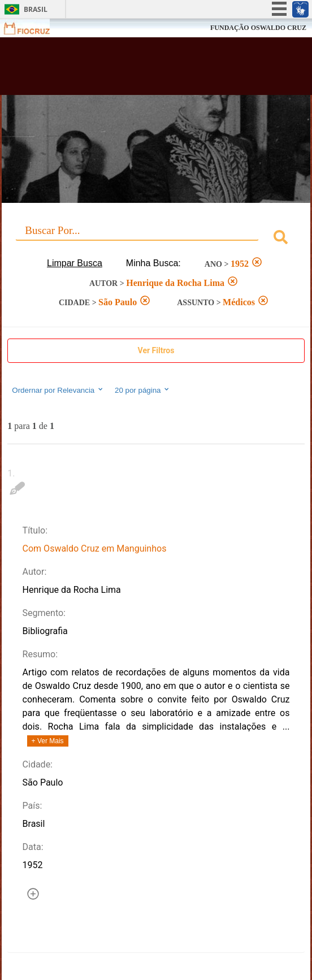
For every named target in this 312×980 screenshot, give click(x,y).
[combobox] (156, 239)
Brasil (36, 9)
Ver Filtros (156, 350)
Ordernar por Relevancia (58, 390)
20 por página (143, 390)
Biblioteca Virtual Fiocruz (130, 70)
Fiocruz (34, 28)
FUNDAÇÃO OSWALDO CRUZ (258, 28)
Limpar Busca (75, 263)
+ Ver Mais (48, 741)
